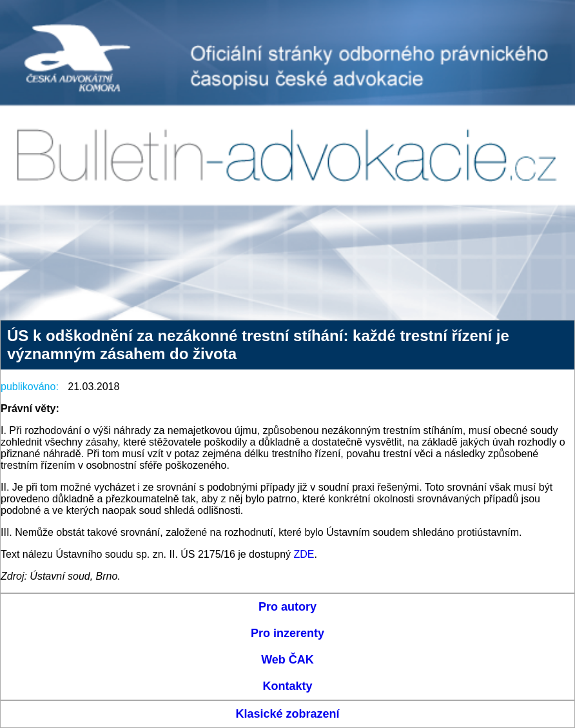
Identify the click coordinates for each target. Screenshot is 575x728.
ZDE (304, 554)
